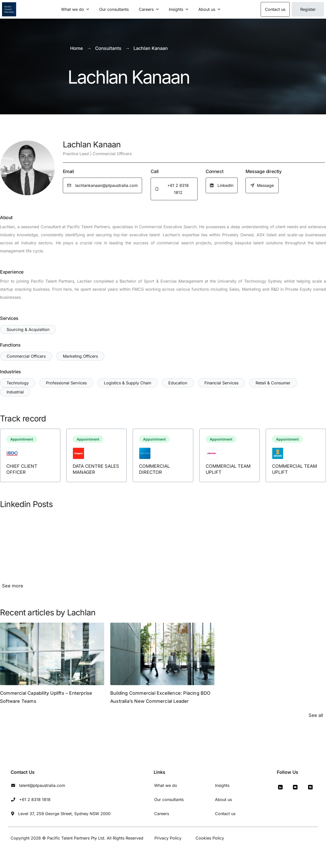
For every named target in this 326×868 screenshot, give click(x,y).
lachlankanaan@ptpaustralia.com (102, 185)
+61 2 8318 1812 (172, 189)
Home (77, 48)
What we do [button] (75, 9)
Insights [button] (179, 9)
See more (13, 586)
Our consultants (114, 9)
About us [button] (209, 9)
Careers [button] (149, 9)
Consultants (108, 48)
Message (262, 185)
